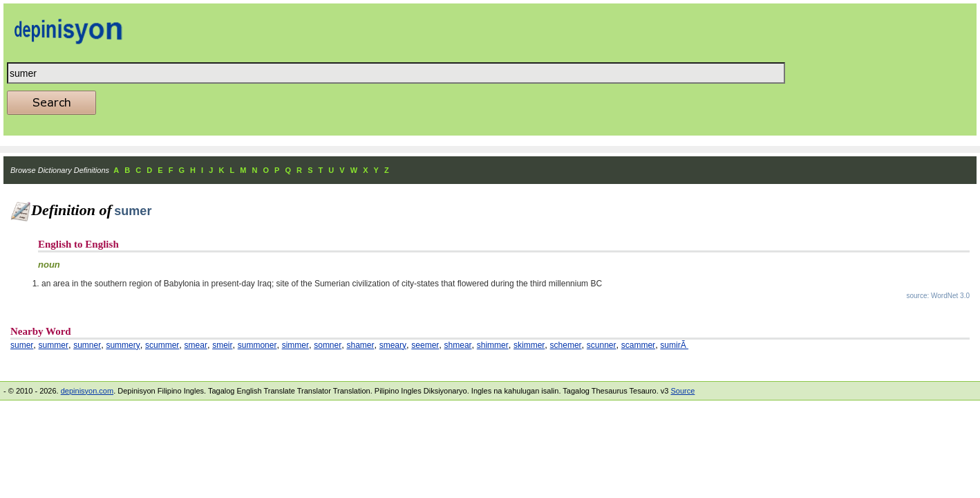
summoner (257, 345)
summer (54, 345)
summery (123, 345)
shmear (458, 345)
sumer (22, 345)
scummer (162, 345)
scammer (638, 345)
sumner (87, 345)
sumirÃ (674, 345)
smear (196, 345)
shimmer (493, 345)
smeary (393, 345)
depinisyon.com (87, 391)
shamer (360, 345)
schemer (566, 345)
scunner (602, 345)
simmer (295, 345)
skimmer (529, 345)
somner (328, 345)
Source (682, 391)
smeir (222, 345)
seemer (425, 345)
